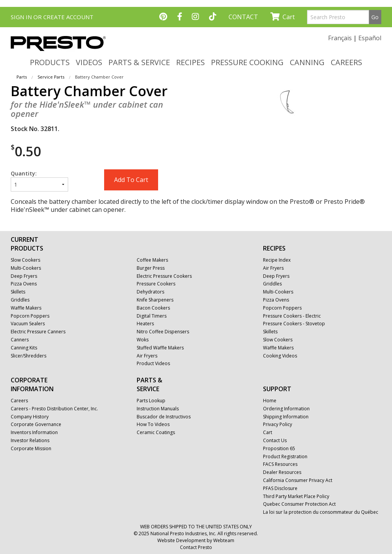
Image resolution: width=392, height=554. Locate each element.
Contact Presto (196, 547)
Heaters (145, 324)
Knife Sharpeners (155, 300)
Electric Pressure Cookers (164, 276)
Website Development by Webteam (196, 540)
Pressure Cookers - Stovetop (294, 324)
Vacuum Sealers (28, 324)
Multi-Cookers (26, 268)
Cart (283, 17)
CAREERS (346, 62)
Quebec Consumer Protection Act (299, 504)
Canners (20, 340)
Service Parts (51, 77)
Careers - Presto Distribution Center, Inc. (54, 409)
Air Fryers (147, 356)
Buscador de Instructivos (164, 417)
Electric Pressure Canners (38, 332)
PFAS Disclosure (280, 488)
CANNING (307, 62)
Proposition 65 (279, 449)
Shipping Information (286, 417)
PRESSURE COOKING (247, 62)
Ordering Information (286, 409)
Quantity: (39, 181)
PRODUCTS (50, 62)
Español (370, 38)
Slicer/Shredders (29, 356)
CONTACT (243, 17)
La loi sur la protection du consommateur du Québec (321, 512)
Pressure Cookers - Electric (292, 316)
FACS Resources (280, 464)
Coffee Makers (152, 260)
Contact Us (275, 441)
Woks (143, 340)
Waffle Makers (26, 308)
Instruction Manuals (158, 409)
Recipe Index (277, 260)
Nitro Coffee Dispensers (163, 332)
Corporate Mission (31, 449)
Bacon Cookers (153, 308)
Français (340, 38)
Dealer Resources (282, 472)
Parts (22, 77)
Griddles (20, 300)
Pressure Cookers (156, 284)
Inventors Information (34, 433)
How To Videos (153, 425)
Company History (30, 417)
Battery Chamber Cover (99, 77)
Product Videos (153, 364)
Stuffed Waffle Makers (160, 348)
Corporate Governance (36, 425)
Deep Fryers (24, 276)
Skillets (18, 292)
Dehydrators (150, 292)
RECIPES (190, 62)
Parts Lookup (151, 401)
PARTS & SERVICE (139, 62)
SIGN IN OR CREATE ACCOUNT (52, 17)
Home (270, 401)
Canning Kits (24, 348)
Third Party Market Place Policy (296, 497)
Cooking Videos (280, 356)
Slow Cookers (25, 260)
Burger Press (151, 268)
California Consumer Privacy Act (298, 480)
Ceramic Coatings (156, 433)
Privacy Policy (278, 425)
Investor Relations (30, 441)
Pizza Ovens (24, 284)
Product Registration (285, 457)
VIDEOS (89, 62)
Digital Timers (152, 316)
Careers (19, 401)
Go (375, 17)
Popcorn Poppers (30, 316)
